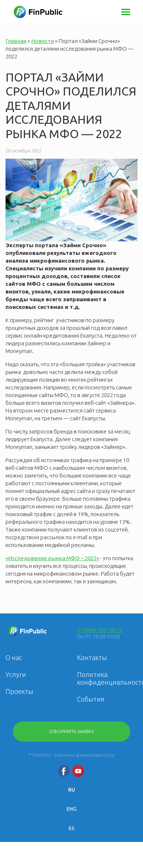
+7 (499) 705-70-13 (100, 630)
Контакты (92, 658)
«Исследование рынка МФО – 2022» (52, 558)
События (91, 699)
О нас (14, 658)
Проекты (19, 691)
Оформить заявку (72, 731)
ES (71, 828)
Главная (16, 41)
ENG (71, 809)
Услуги (16, 674)
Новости (43, 41)
